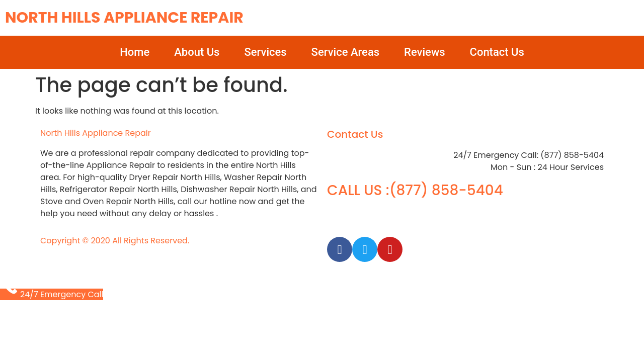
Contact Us (497, 52)
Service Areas (345, 52)
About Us (197, 52)
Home (135, 52)
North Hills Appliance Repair (124, 18)
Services (265, 52)
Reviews (424, 52)
